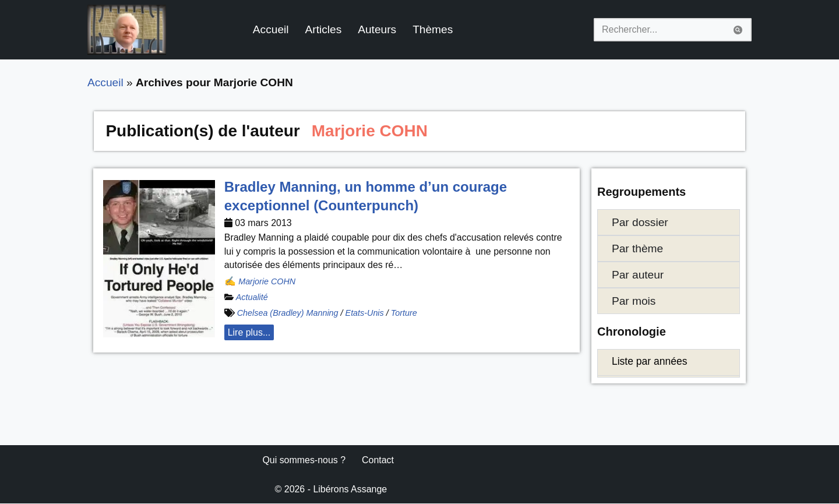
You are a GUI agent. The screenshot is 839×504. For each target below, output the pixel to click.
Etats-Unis (365, 313)
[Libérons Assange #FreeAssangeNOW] (127, 30)
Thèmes (433, 29)
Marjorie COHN (267, 281)
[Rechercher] (660, 30)
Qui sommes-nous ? (304, 461)
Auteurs (378, 29)
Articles (324, 29)
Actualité (252, 298)
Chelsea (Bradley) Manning (288, 313)
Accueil (271, 29)
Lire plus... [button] (249, 333)
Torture (405, 313)
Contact (378, 461)
